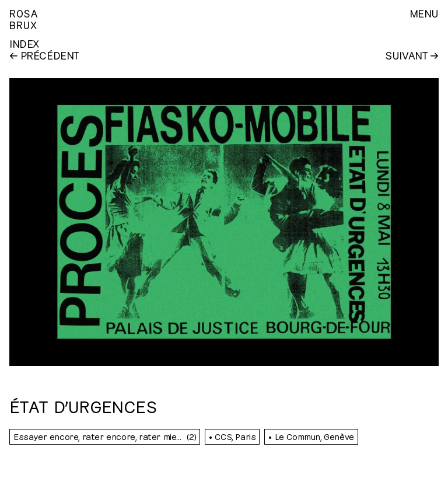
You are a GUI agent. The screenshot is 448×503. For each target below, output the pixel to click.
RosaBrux (24, 18)
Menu (424, 13)
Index (24, 43)
